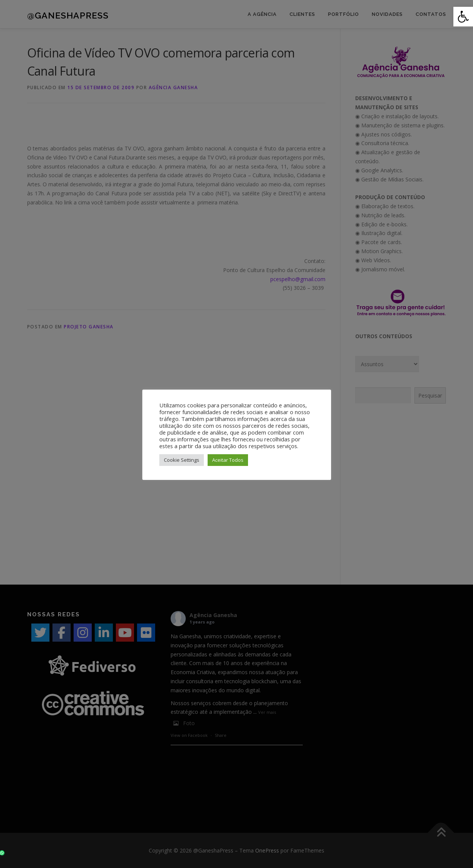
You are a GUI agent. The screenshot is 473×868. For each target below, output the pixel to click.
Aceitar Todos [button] (228, 460)
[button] (463, 17)
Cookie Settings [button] (182, 460)
